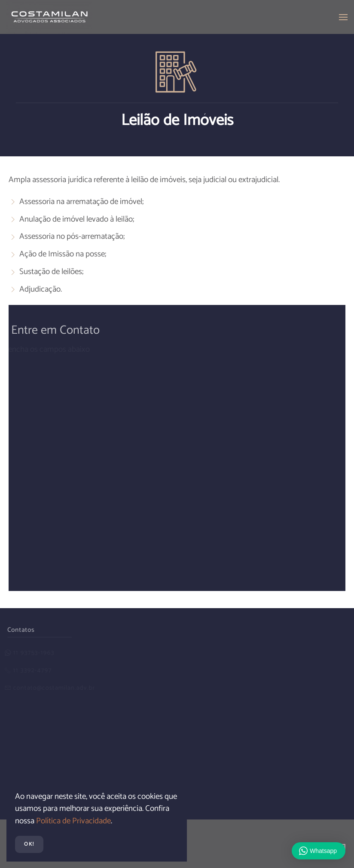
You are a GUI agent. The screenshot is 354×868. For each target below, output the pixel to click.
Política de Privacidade (73, 821)
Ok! (29, 844)
